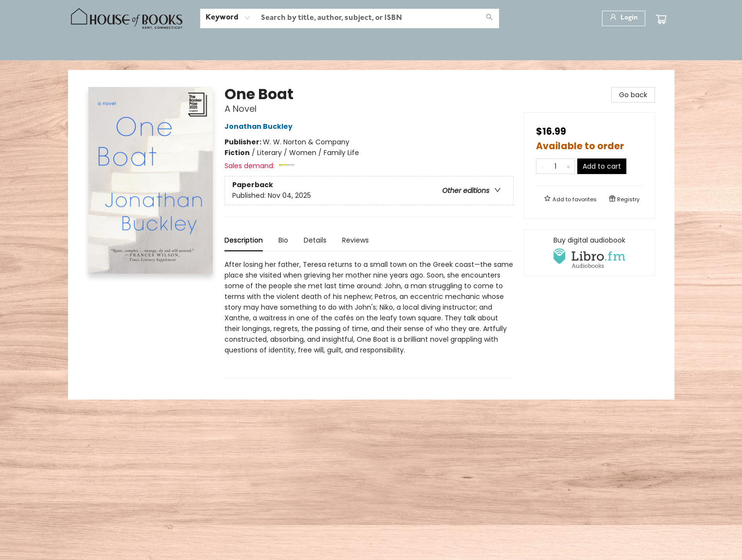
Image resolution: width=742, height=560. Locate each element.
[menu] (371, 49)
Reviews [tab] (355, 240)
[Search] (489, 18)
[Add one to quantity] (568, 166)
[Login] (624, 18)
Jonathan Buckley (260, 126)
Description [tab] (244, 240)
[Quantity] (555, 166)
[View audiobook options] (589, 253)
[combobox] (228, 18)
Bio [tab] (283, 240)
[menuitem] (94, 49)
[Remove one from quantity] (543, 166)
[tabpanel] (369, 319)
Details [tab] (315, 240)
